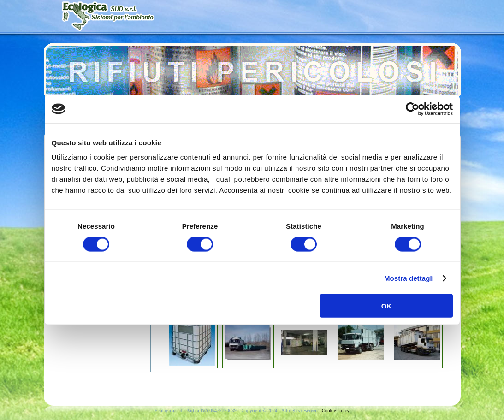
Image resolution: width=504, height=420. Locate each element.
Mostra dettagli (409, 278)
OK (387, 306)
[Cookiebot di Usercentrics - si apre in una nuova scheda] (412, 109)
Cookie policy (336, 411)
